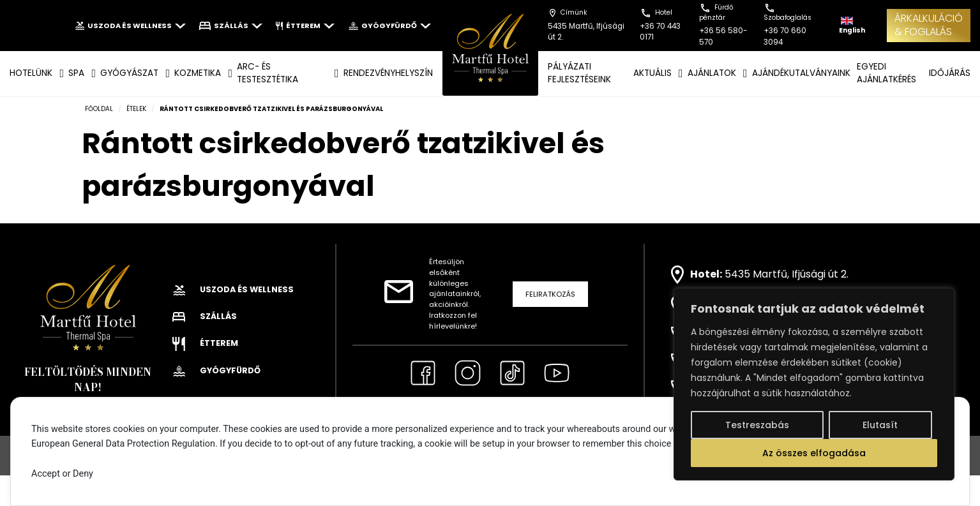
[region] (814, 384)
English (852, 26)
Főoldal (99, 109)
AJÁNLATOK (712, 73)
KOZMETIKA (198, 73)
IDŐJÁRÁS (950, 73)
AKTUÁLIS (652, 73)
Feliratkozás (550, 294)
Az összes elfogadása (814, 453)
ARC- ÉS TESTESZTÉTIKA (268, 73)
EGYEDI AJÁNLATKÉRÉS (886, 73)
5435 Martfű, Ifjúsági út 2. (787, 274)
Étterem (305, 26)
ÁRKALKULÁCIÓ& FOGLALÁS (929, 25)
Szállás (230, 26)
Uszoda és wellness (131, 26)
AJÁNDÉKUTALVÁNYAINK (801, 73)
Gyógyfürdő (389, 26)
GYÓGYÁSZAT (129, 73)
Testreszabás (757, 425)
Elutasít (880, 425)
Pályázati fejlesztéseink (579, 73)
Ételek (136, 109)
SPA (76, 73)
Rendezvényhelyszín (388, 73)
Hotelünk (31, 73)
